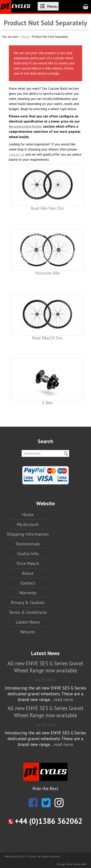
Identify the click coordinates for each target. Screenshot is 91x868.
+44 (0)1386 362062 (45, 821)
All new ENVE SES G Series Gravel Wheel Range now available (45, 667)
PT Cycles (30, 856)
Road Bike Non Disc (47, 208)
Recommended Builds (26, 126)
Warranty (28, 593)
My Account (28, 524)
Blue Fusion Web (76, 864)
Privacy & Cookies (28, 602)
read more (63, 700)
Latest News (28, 622)
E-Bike (47, 403)
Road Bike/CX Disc (47, 338)
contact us (17, 154)
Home (26, 37)
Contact (28, 583)
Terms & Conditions (28, 612)
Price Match (28, 563)
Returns (28, 632)
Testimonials (28, 544)
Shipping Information (28, 534)
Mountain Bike (47, 273)
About (28, 573)
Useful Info (28, 554)
